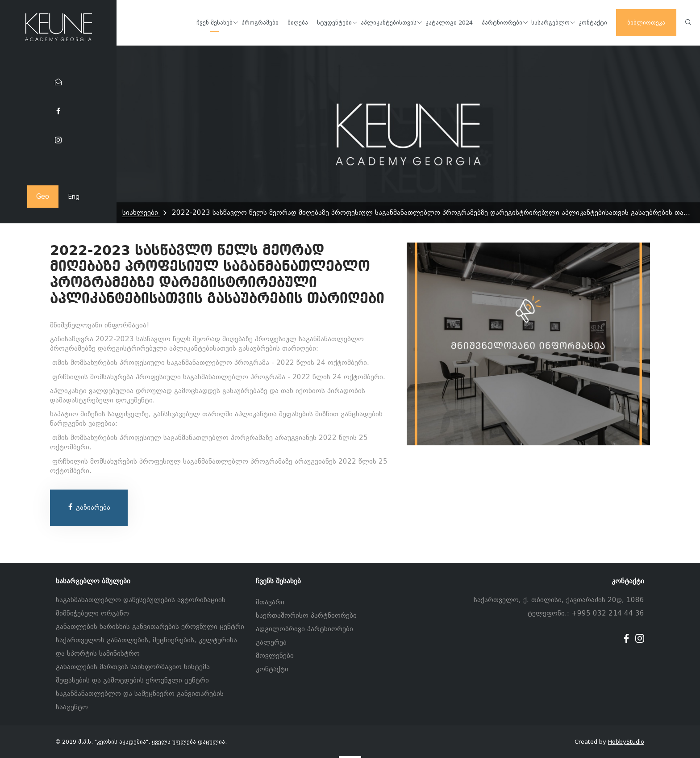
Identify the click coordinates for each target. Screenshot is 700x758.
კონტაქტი (272, 669)
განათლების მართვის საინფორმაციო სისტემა (133, 667)
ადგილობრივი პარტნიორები (304, 629)
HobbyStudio (626, 742)
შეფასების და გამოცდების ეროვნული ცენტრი (132, 680)
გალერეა (271, 642)
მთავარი (270, 602)
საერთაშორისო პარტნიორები (306, 616)
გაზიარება (89, 507)
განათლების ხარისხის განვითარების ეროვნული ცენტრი (150, 627)
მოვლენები (275, 656)
